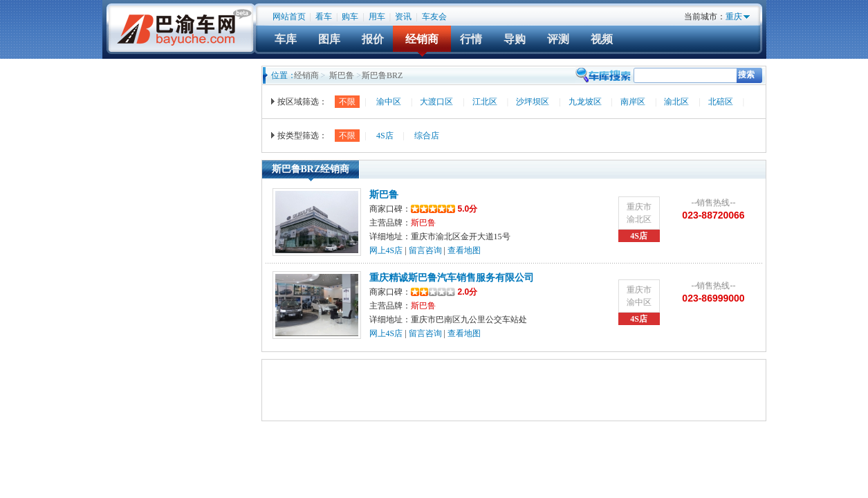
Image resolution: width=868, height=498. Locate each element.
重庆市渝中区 (639, 296)
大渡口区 (436, 102)
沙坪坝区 (533, 102)
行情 (471, 39)
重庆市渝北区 (639, 213)
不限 (347, 102)
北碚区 (721, 102)
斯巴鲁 (342, 75)
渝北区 (676, 102)
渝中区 (389, 102)
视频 (602, 39)
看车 (324, 17)
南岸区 (633, 102)
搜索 (746, 75)
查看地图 (464, 250)
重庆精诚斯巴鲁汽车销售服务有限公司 (452, 278)
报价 (373, 39)
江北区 (485, 102)
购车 (350, 17)
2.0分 (444, 292)
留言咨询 (425, 250)
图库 (329, 39)
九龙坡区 (585, 102)
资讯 (403, 17)
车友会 (434, 17)
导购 (515, 39)
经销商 (422, 39)
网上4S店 (386, 250)
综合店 (427, 136)
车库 (286, 39)
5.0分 (444, 209)
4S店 (385, 136)
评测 (558, 39)
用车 (377, 17)
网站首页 (289, 17)
